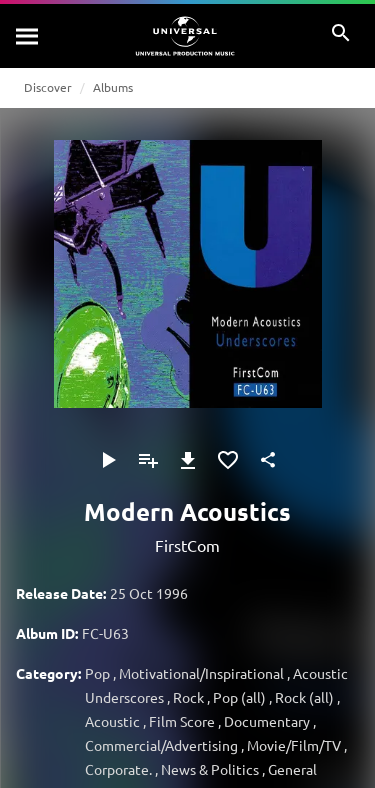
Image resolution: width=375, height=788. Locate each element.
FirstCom (187, 545)
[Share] (268, 460)
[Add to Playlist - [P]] (148, 460)
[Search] (28, 36)
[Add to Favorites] (228, 460)
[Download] (188, 460)
